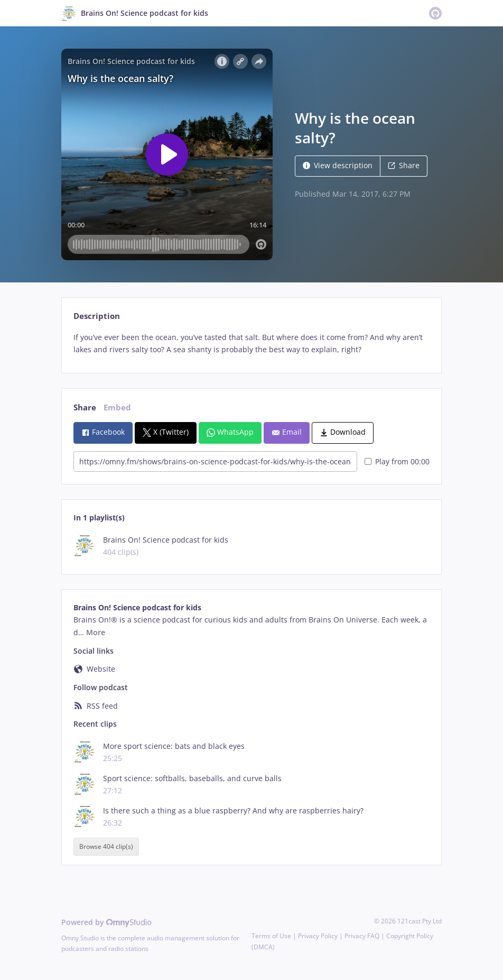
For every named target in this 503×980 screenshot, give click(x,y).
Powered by (106, 922)
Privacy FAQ (362, 936)
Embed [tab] (117, 407)
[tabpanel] (251, 344)
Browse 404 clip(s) (106, 847)
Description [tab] (97, 316)
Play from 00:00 (397, 461)
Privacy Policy (318, 936)
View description (338, 165)
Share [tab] (85, 407)
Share (404, 165)
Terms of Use (271, 936)
